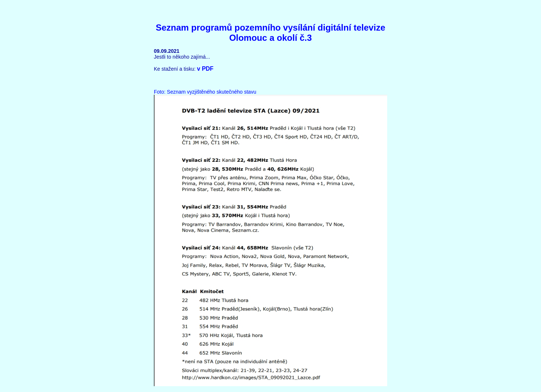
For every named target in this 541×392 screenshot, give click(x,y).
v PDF (205, 69)
